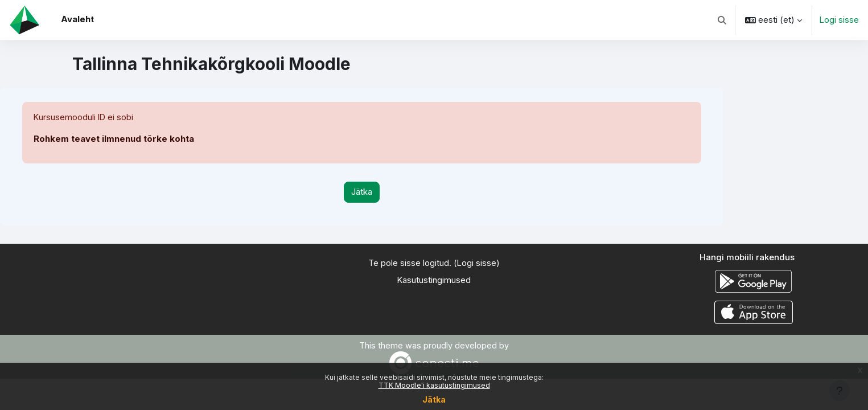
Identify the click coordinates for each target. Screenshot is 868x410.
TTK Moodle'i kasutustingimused (434, 385)
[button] (723, 20)
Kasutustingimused (434, 280)
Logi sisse (839, 20)
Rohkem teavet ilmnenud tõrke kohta (114, 139)
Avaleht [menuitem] (77, 19)
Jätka (434, 399)
